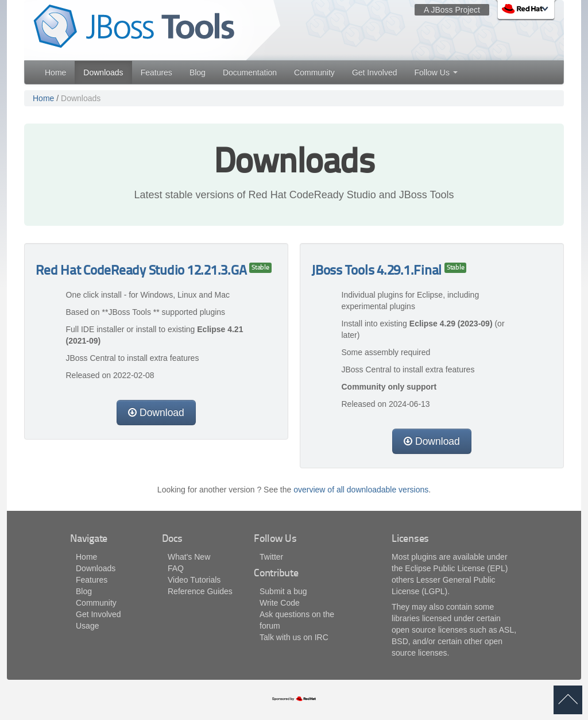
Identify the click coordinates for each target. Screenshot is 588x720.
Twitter (271, 557)
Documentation (250, 72)
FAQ (176, 568)
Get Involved (375, 72)
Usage (87, 626)
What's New (189, 557)
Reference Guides (200, 591)
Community (314, 72)
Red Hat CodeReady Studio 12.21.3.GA (142, 272)
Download (156, 413)
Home (55, 72)
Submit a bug (283, 591)
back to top (568, 700)
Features (156, 72)
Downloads (103, 72)
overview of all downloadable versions (361, 490)
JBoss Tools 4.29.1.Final (378, 272)
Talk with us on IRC (294, 637)
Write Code (280, 603)
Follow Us (436, 72)
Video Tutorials (194, 580)
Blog (198, 72)
